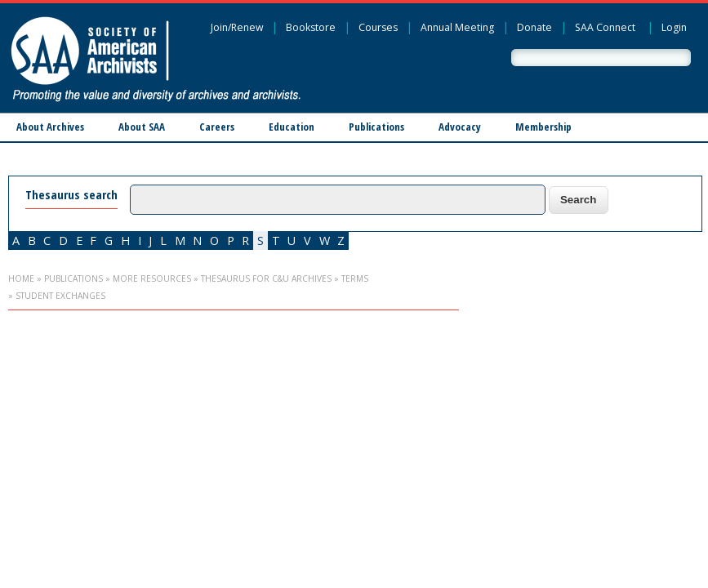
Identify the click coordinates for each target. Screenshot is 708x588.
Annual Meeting (457, 27)
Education (292, 127)
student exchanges (60, 296)
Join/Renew (237, 27)
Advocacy (460, 127)
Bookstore (311, 27)
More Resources (152, 278)
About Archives (50, 127)
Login (674, 27)
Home (21, 278)
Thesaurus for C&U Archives (266, 278)
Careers (217, 127)
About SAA (142, 127)
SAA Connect (605, 27)
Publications (376, 127)
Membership (543, 127)
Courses (378, 27)
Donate (534, 27)
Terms (355, 278)
